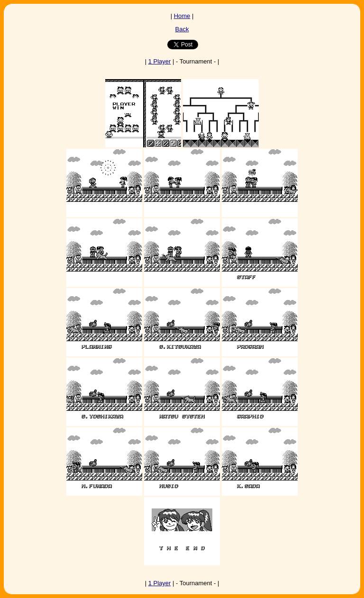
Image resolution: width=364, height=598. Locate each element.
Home (182, 16)
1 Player (160, 61)
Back (182, 29)
